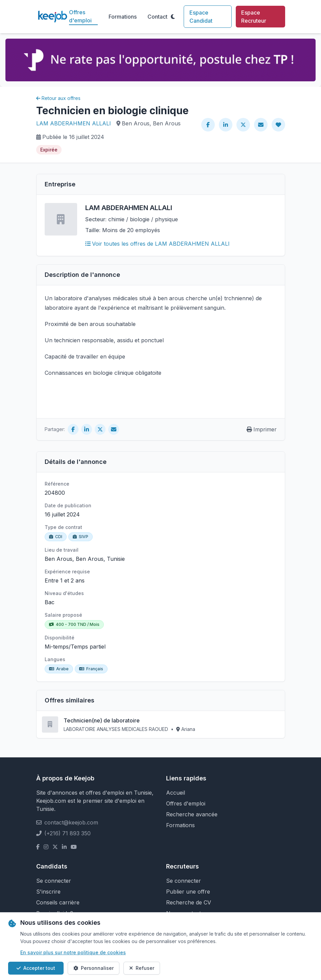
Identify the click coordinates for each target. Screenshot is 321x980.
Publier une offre (188, 892)
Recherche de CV (189, 902)
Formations (123, 17)
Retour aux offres (58, 98)
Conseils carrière (58, 902)
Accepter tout (36, 968)
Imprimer (262, 429)
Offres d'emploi (80, 16)
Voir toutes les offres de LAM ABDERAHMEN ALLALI (157, 244)
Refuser (142, 968)
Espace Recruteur (254, 17)
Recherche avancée (192, 814)
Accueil (176, 793)
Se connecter (54, 881)
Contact (157, 17)
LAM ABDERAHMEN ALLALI (74, 123)
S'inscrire (48, 892)
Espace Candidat (201, 17)
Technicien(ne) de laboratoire (102, 720)
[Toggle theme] (173, 17)
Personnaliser (94, 968)
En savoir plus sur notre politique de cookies (73, 952)
